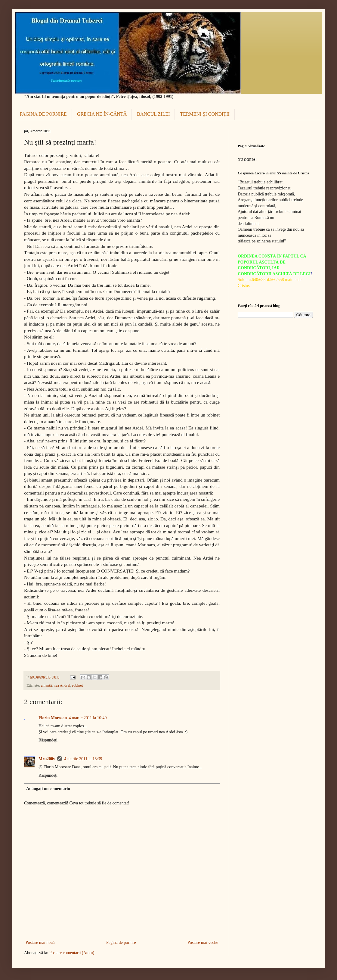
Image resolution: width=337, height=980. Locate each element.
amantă (46, 685)
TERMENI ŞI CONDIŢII (205, 114)
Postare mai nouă (40, 943)
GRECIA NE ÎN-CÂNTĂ (102, 114)
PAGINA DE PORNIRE (43, 114)
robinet (78, 685)
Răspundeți (48, 740)
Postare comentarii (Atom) (72, 953)
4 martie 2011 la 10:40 (88, 718)
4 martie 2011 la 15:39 (83, 759)
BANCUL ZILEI (153, 114)
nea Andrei (62, 685)
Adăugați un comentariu (48, 789)
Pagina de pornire (121, 943)
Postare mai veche (203, 943)
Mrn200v (47, 759)
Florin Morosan (53, 718)
